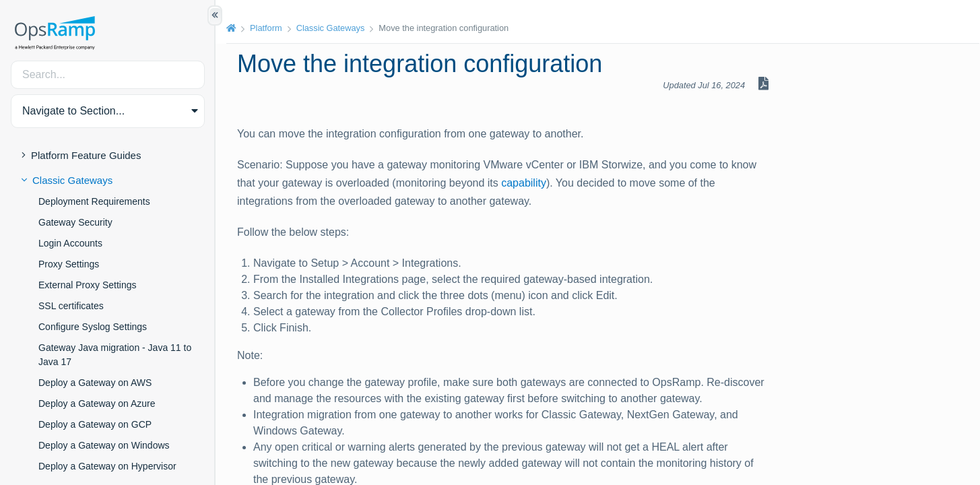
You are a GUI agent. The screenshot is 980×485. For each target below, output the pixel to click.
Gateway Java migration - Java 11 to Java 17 (115, 355)
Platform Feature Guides (86, 155)
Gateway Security (75, 222)
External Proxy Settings (88, 285)
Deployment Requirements (94, 201)
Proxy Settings (69, 264)
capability (524, 183)
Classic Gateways (72, 180)
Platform (266, 28)
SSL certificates (71, 306)
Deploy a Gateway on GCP (95, 424)
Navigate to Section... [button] (73, 111)
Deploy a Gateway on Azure (97, 403)
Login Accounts (70, 243)
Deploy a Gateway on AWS (95, 383)
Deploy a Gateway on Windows (104, 445)
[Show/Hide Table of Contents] (215, 15)
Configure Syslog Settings (93, 327)
